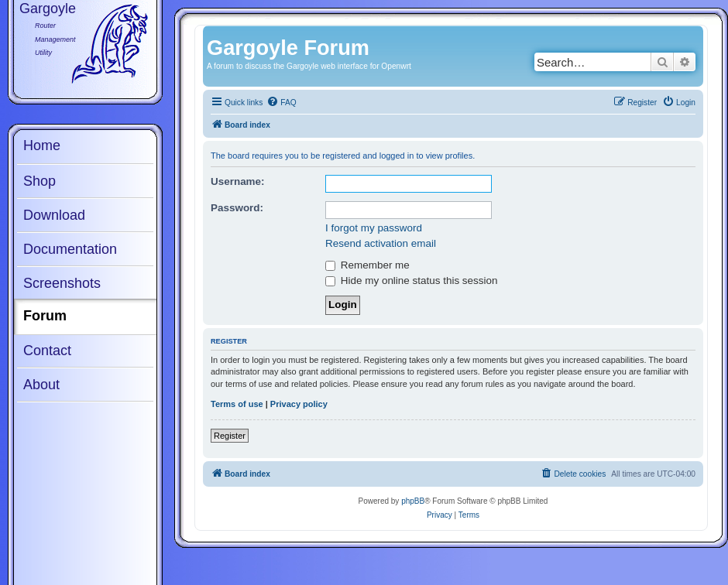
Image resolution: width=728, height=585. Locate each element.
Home (42, 145)
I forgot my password (374, 228)
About (41, 385)
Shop (39, 181)
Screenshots (62, 283)
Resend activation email (381, 243)
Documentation (70, 249)
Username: (238, 181)
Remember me (367, 265)
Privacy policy (299, 404)
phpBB (413, 501)
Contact (47, 351)
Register (230, 436)
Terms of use (237, 404)
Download (54, 215)
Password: (237, 208)
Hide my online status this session (411, 281)
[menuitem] (281, 103)
